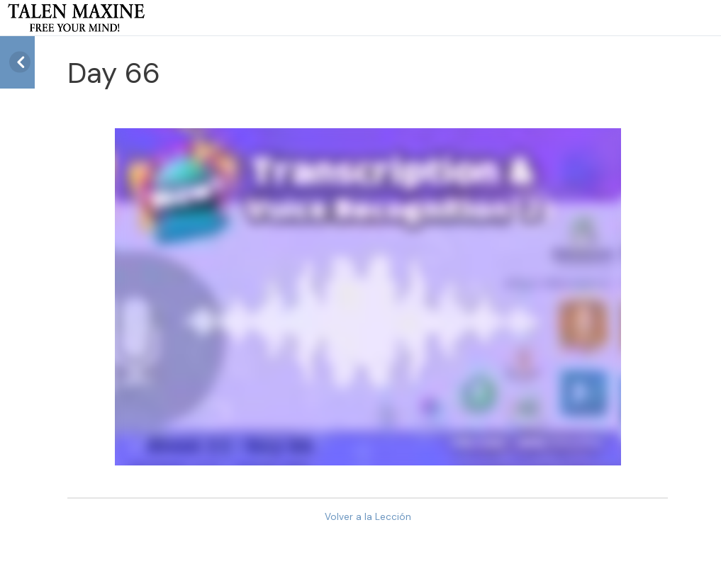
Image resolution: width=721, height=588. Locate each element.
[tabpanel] (368, 297)
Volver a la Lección (368, 517)
